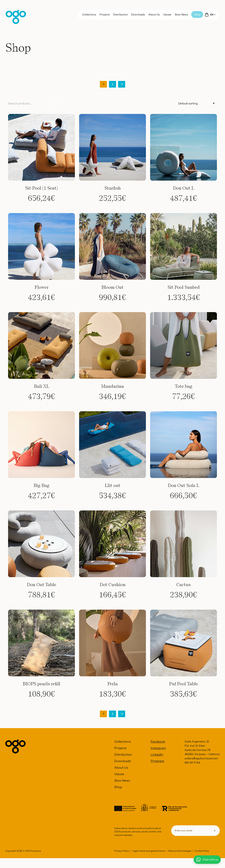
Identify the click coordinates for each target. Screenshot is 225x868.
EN (213, 15)
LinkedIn (157, 755)
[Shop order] (197, 103)
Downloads (138, 14)
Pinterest (157, 761)
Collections (89, 14)
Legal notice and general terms (149, 861)
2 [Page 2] (112, 84)
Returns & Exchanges (180, 861)
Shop (197, 14)
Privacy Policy (122, 861)
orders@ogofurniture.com (201, 758)
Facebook (158, 742)
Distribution (120, 14)
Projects (105, 14)
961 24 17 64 (192, 763)
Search (55, 103)
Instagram (158, 748)
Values (167, 14)
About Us (154, 14)
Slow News (181, 14)
